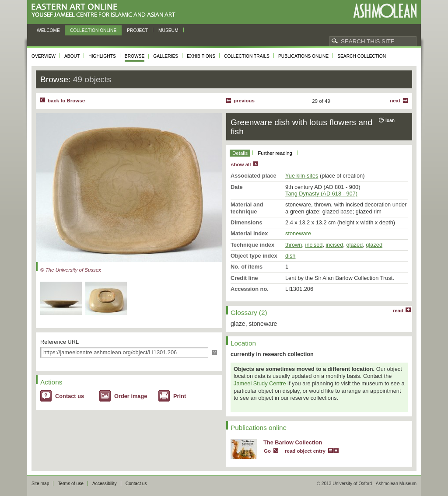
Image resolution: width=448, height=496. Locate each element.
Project (137, 30)
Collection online (93, 30)
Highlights (102, 56)
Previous (244, 101)
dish (290, 256)
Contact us (70, 396)
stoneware (298, 233)
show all (241, 164)
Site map (40, 484)
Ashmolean (385, 11)
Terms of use (71, 484)
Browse (135, 56)
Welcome (48, 30)
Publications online (303, 56)
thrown (294, 245)
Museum (168, 30)
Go (267, 451)
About (72, 56)
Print (180, 396)
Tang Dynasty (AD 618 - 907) (321, 194)
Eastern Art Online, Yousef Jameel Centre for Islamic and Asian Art (106, 11)
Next (395, 101)
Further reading (275, 153)
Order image (131, 396)
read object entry (305, 451)
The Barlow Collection (293, 442)
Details (240, 153)
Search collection (362, 56)
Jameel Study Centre (260, 383)
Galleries (166, 56)
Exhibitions (201, 56)
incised (314, 245)
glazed (354, 245)
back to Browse (66, 101)
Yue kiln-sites (302, 176)
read (398, 311)
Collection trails (247, 56)
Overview (44, 56)
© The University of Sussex (71, 270)
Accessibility (105, 484)
